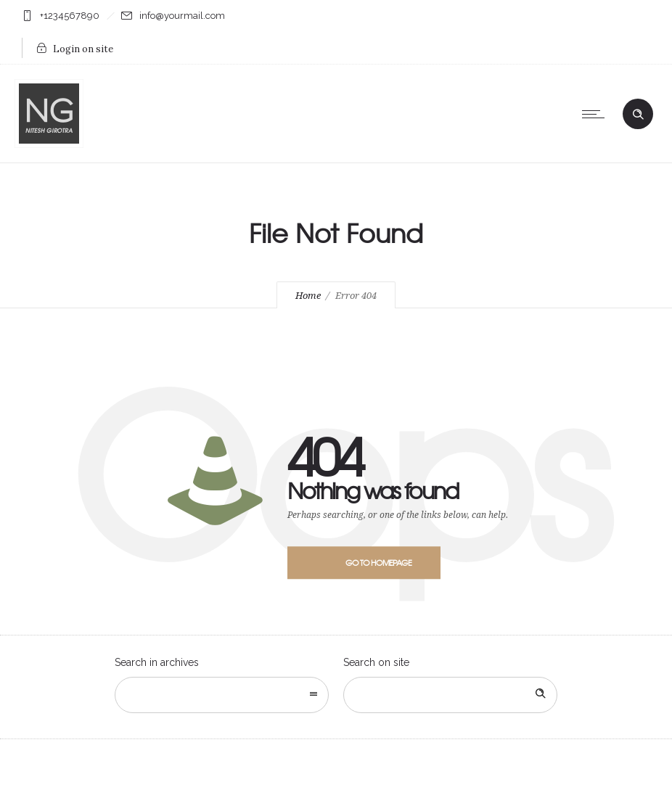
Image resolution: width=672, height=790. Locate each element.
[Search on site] (450, 695)
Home (308, 296)
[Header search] (638, 115)
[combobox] (222, 695)
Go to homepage (378, 562)
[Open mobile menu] (597, 114)
